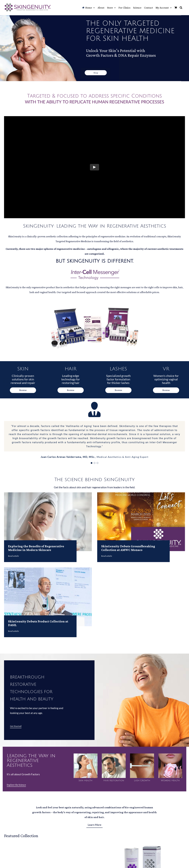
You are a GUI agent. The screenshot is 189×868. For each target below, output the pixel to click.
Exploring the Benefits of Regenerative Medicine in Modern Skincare (36, 548)
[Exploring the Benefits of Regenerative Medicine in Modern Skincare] (48, 495)
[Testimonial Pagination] (92, 463)
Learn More (94, 825)
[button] (181, 8)
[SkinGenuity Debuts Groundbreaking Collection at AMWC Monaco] (141, 495)
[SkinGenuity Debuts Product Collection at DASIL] (48, 570)
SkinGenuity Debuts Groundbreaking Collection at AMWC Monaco (128, 548)
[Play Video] (94, 167)
